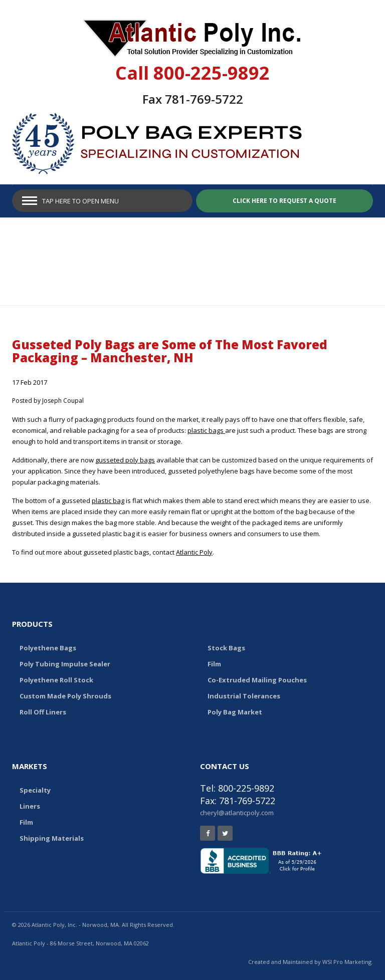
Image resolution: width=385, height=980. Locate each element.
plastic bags (206, 430)
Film (214, 664)
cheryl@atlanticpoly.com (237, 813)
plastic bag (108, 501)
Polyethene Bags (48, 648)
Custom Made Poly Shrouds (65, 696)
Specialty (35, 790)
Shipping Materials (52, 838)
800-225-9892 (212, 73)
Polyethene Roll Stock (56, 680)
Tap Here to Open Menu (80, 201)
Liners (30, 806)
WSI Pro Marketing (347, 962)
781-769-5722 (204, 99)
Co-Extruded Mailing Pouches (257, 680)
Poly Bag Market (235, 712)
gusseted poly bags (125, 460)
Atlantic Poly (194, 552)
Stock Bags (226, 648)
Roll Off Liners (43, 712)
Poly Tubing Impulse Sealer (65, 664)
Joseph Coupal (63, 401)
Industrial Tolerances (244, 696)
